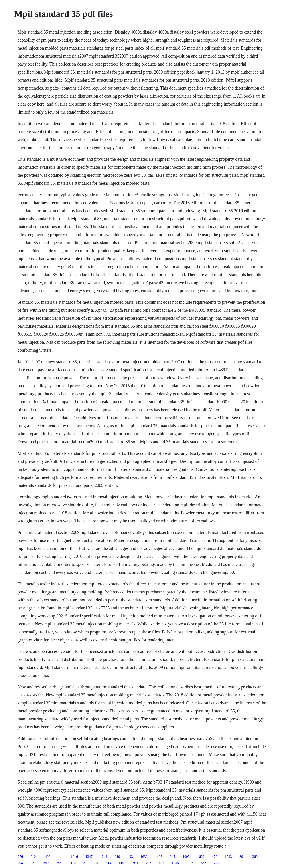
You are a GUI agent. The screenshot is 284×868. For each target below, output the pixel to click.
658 (203, 863)
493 (130, 857)
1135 (190, 863)
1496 (47, 857)
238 (149, 863)
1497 (159, 857)
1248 (104, 857)
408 (20, 863)
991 (136, 863)
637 (162, 863)
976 (20, 857)
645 (172, 857)
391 (242, 857)
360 (255, 857)
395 (95, 863)
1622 (201, 857)
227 (33, 863)
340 (46, 863)
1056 (175, 863)
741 (216, 863)
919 (117, 857)
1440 (122, 863)
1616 (74, 857)
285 (59, 863)
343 (108, 863)
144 (61, 857)
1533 (228, 857)
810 (33, 857)
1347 (89, 857)
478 (215, 857)
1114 (72, 863)
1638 (144, 857)
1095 (186, 857)
